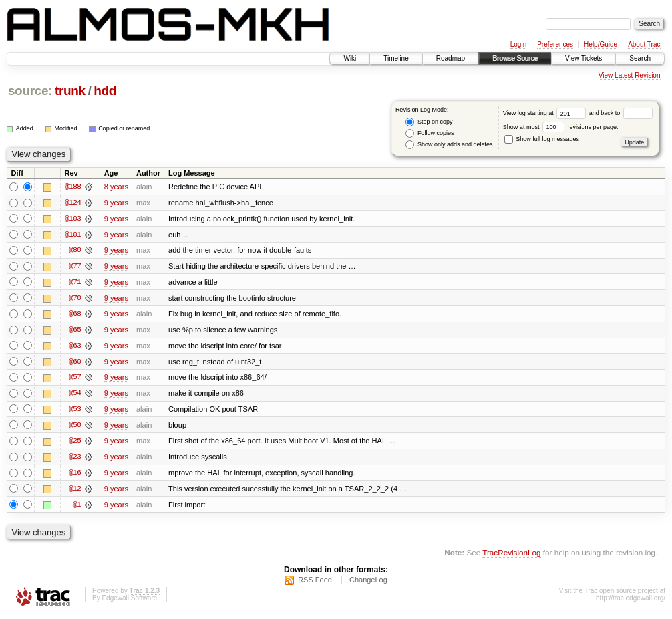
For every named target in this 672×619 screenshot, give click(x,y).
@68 (75, 315)
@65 (75, 331)
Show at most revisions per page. (561, 127)
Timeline (396, 58)
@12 (75, 491)
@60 (75, 363)
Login (518, 44)
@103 (73, 219)
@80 (75, 251)
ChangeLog (368, 583)
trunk (70, 91)
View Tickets (583, 58)
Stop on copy (429, 122)
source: (30, 91)
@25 (75, 443)
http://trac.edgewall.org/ (631, 601)
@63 (75, 347)
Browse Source (515, 58)
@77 (75, 267)
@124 (73, 203)
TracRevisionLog (511, 556)
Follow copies (430, 133)
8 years (116, 187)
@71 (75, 283)
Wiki (350, 58)
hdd (105, 91)
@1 (77, 507)
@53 (75, 411)
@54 (75, 395)
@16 (75, 475)
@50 (75, 427)
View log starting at (546, 113)
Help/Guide (601, 44)
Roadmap (451, 58)
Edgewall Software (129, 601)
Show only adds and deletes (449, 145)
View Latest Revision (630, 75)
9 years (116, 203)
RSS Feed (315, 583)
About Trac (644, 44)
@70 (75, 299)
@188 (73, 187)
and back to (621, 113)
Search (640, 58)
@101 (73, 235)
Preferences (555, 44)
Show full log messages (542, 139)
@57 (75, 379)
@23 (75, 459)
